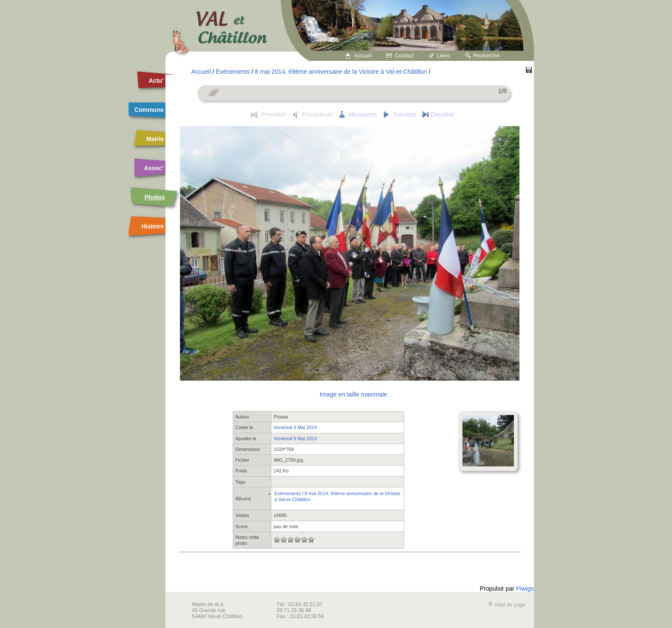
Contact (404, 56)
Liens (443, 56)
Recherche (486, 56)
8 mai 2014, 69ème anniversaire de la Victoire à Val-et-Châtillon (341, 72)
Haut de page (507, 605)
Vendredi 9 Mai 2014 (295, 427)
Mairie (155, 139)
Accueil (363, 56)
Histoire (153, 226)
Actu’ (156, 81)
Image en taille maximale (353, 394)
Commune (149, 110)
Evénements (233, 72)
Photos (154, 197)
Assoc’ (154, 168)
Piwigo (525, 589)
